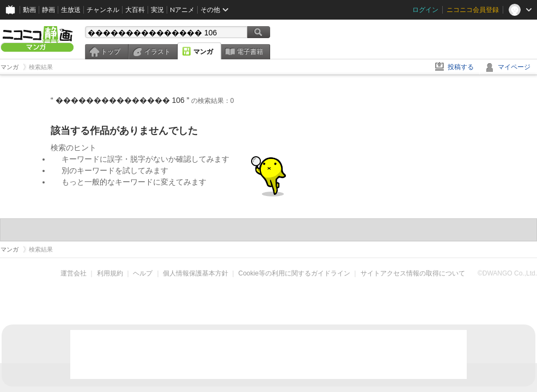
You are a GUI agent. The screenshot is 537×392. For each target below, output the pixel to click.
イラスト (157, 52)
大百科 (135, 10)
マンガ (203, 52)
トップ (111, 52)
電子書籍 (250, 52)
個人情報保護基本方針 (196, 273)
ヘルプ (143, 273)
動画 (29, 10)
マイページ (514, 67)
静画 (48, 10)
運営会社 (74, 273)
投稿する (461, 67)
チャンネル (103, 10)
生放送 (71, 10)
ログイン (425, 10)
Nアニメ (182, 10)
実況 (157, 10)
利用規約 (110, 273)
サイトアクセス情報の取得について (413, 273)
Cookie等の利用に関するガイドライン (294, 273)
